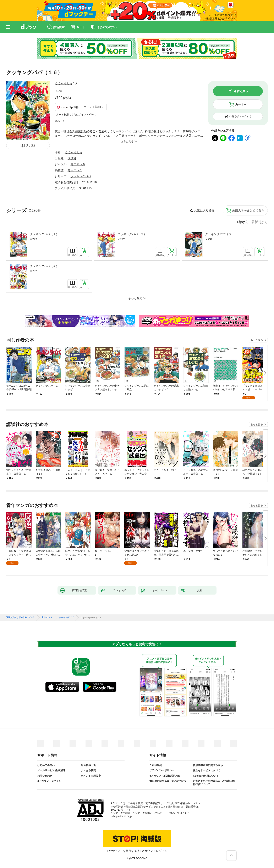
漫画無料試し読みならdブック (20, 618)
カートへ (241, 104)
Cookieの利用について (206, 776)
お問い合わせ (45, 776)
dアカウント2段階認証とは (165, 776)
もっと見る (257, 340)
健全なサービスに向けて (207, 770)
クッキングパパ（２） (132, 234)
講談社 (72, 158)
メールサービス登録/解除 (51, 770)
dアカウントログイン (49, 781)
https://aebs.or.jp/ (123, 816)
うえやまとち (64, 83)
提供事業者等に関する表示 (208, 765)
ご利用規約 (156, 765)
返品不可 (60, 121)
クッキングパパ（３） (220, 234)
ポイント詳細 (92, 107)
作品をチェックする (241, 116)
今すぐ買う (241, 91)
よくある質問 (88, 770)
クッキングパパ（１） (44, 234)
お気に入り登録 (204, 210)
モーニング (75, 170)
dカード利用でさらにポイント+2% (74, 115)
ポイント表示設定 (91, 776)
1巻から (243, 222)
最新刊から (259, 222)
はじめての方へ (46, 765)
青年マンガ (78, 164)
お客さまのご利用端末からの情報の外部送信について (214, 783)
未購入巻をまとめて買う (248, 210)
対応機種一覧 (88, 765)
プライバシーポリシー (162, 770)
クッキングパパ (81, 176)
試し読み (31, 145)
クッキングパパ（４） (44, 266)
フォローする (75, 83)
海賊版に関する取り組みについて (168, 781)
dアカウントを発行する (122, 851)
